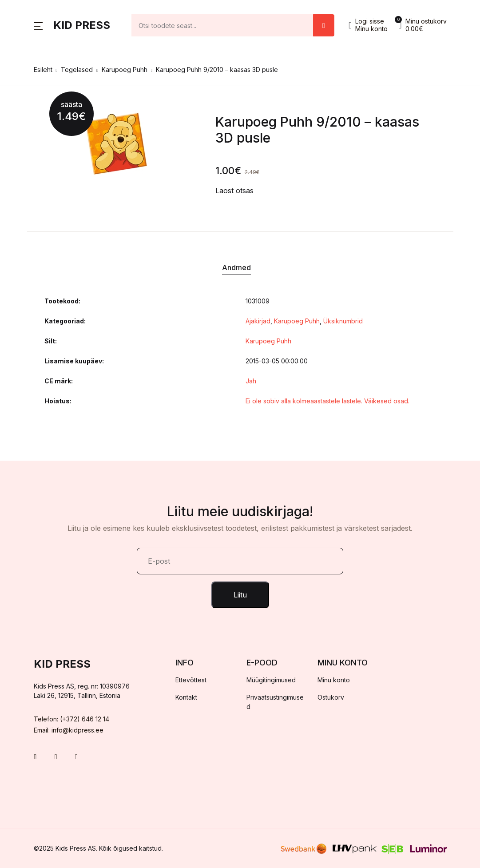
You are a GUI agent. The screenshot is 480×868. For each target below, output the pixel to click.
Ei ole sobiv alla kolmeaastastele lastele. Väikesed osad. (327, 401)
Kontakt (186, 697)
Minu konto (334, 680)
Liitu (240, 595)
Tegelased (77, 70)
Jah (251, 381)
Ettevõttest (191, 680)
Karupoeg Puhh (125, 70)
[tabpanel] (116, 143)
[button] (38, 25)
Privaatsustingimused (275, 702)
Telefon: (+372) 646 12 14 (71, 719)
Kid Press (82, 25)
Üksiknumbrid (343, 321)
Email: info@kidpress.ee (69, 730)
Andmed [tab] (236, 267)
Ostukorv (331, 697)
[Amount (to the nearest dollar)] (223, 25)
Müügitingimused (271, 680)
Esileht (43, 70)
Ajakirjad (258, 321)
